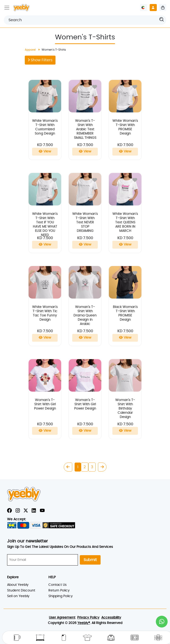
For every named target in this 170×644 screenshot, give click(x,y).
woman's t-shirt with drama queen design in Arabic (85, 316)
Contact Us (57, 585)
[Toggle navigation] (7, 8)
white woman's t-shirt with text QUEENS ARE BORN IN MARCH (125, 222)
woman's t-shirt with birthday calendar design (125, 409)
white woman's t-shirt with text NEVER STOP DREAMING (85, 222)
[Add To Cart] (45, 152)
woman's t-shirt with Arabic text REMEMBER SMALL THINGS (85, 129)
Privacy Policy (88, 618)
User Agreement (62, 618)
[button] (162, 622)
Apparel (30, 50)
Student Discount (21, 591)
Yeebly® (84, 623)
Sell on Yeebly (18, 596)
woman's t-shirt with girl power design (45, 404)
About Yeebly (18, 585)
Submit (90, 560)
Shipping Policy (61, 596)
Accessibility (111, 618)
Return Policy (59, 591)
